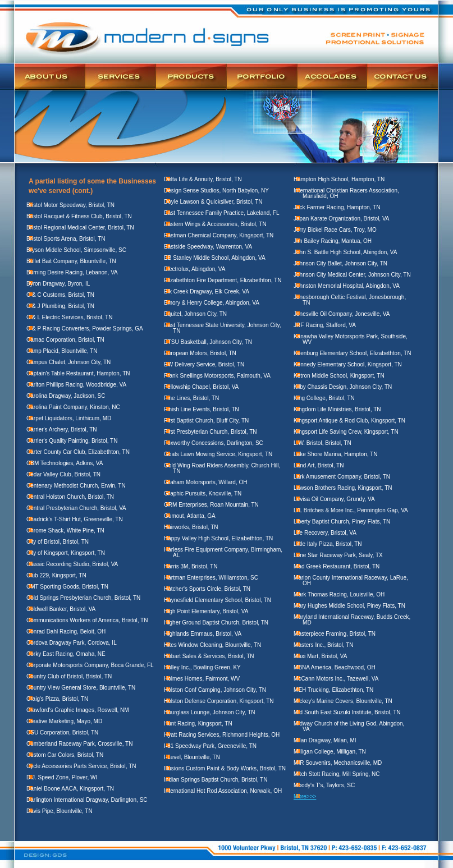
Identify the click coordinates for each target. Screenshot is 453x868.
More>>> (305, 796)
